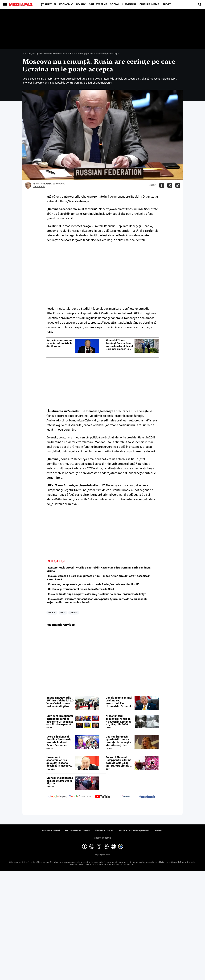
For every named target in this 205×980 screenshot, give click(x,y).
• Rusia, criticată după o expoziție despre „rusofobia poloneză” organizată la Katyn (96, 594)
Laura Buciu (39, 187)
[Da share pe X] (170, 185)
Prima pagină (29, 53)
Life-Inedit (129, 4)
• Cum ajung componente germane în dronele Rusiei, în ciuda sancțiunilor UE (93, 584)
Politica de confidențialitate (134, 830)
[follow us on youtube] (102, 797)
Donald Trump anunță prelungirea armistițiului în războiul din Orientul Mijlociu (119, 702)
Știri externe (98, 4)
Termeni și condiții (105, 830)
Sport (167, 4)
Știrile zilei (48, 4)
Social (115, 4)
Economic (66, 4)
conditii (52, 613)
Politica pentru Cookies (78, 830)
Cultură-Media (149, 4)
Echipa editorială (51, 830)
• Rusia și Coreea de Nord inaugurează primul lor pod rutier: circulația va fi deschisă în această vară (98, 578)
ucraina (74, 613)
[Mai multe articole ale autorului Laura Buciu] (28, 185)
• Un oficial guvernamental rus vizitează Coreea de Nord (80, 589)
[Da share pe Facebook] (162, 185)
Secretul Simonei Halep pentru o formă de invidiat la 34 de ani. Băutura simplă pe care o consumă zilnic (119, 762)
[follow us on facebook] (147, 797)
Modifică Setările (102, 838)
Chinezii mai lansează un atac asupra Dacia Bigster (60, 781)
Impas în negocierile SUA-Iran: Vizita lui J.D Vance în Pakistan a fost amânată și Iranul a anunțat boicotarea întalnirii (60, 702)
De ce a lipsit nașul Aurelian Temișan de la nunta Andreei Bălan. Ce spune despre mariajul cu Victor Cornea (59, 741)
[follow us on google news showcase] (80, 797)
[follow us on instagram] (125, 797)
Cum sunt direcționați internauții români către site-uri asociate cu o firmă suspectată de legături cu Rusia (60, 720)
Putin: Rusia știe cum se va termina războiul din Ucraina (60, 343)
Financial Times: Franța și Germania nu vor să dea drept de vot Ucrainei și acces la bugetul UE (119, 345)
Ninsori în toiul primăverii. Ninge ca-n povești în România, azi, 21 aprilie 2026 (119, 720)
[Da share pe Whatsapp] (178, 185)
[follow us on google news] (58, 797)
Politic (81, 4)
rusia (63, 613)
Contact (158, 830)
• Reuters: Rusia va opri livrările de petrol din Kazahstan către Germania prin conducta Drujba (98, 569)
